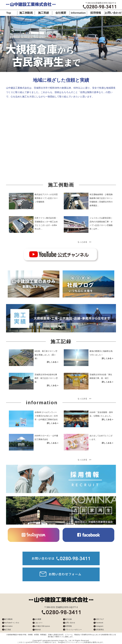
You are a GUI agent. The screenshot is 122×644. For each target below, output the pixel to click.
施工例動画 (26, 13)
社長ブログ (100, 619)
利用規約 (88, 642)
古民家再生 (100, 630)
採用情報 (96, 13)
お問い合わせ (113, 13)
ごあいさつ (38, 623)
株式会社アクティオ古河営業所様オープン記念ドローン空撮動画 (46, 198)
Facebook (99, 623)
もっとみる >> (84, 242)
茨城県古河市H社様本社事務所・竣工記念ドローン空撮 (46, 378)
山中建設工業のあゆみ (42, 626)
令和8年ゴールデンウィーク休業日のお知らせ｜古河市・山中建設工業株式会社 (46, 416)
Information (78, 13)
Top (9, 13)
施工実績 (43, 13)
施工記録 (68, 619)
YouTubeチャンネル (12, 623)
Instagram (99, 626)
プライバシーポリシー (73, 630)
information (8, 626)
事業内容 (38, 630)
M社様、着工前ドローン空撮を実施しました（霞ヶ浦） (46, 355)
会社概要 (61, 13)
